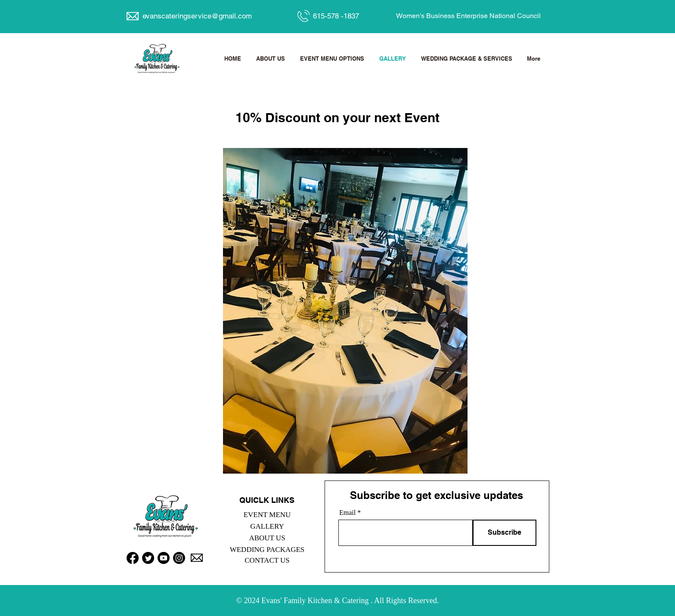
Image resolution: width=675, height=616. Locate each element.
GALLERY (267, 526)
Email (347, 513)
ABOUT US (267, 538)
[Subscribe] (505, 533)
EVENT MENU (267, 515)
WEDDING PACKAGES (267, 550)
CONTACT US (267, 560)
